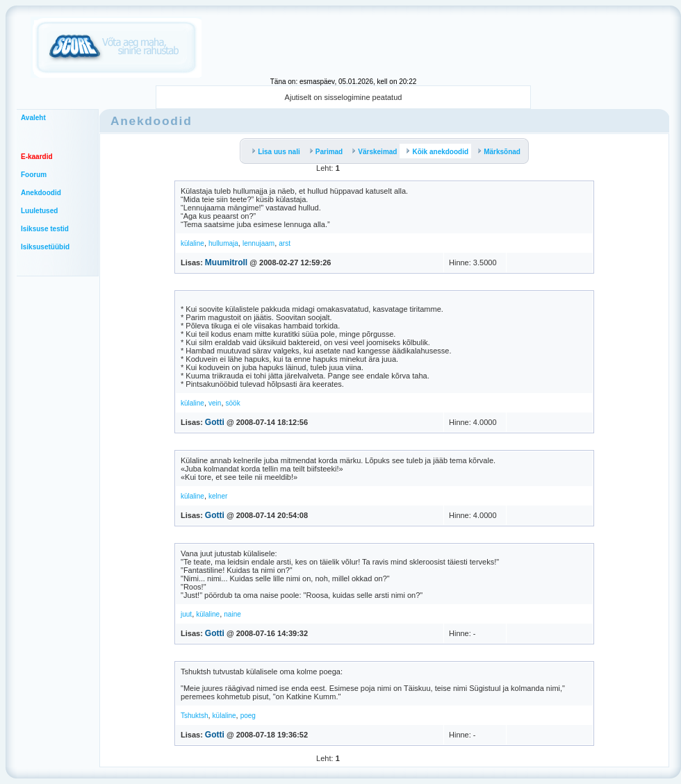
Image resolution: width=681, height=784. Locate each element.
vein (215, 403)
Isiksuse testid (45, 229)
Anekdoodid (41, 193)
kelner (218, 496)
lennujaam (259, 243)
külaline (192, 243)
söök (233, 403)
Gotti (215, 422)
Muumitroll (226, 262)
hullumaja (223, 243)
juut (186, 614)
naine (232, 614)
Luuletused (39, 211)
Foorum (34, 175)
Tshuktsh (194, 716)
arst (285, 243)
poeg (248, 716)
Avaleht (33, 118)
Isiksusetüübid (45, 247)
